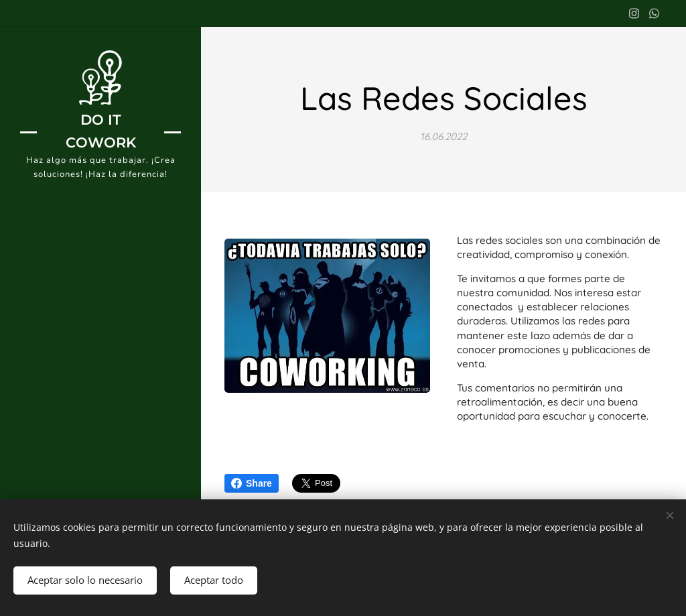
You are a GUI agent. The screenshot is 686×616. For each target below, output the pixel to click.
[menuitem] (100, 331)
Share (252, 483)
